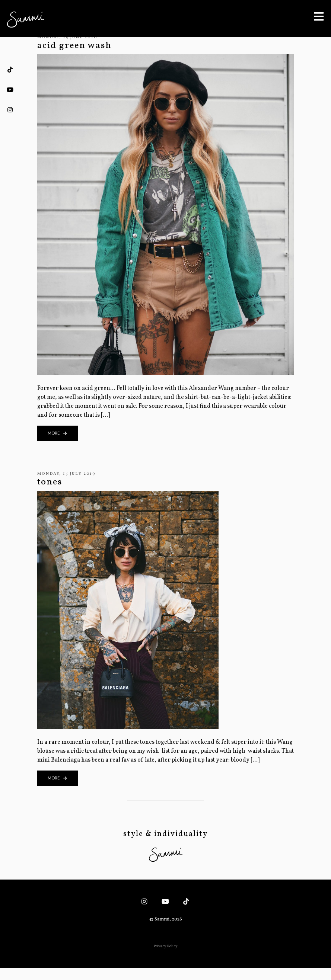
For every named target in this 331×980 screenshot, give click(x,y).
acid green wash (74, 46)
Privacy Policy (166, 946)
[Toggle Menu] (319, 16)
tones (50, 482)
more (57, 433)
